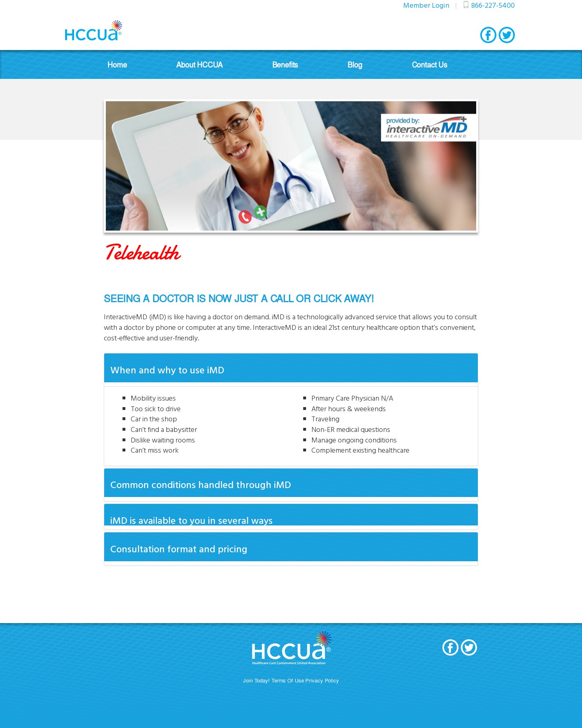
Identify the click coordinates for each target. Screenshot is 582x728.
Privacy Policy (322, 680)
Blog (355, 64)
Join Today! (256, 680)
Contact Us (430, 64)
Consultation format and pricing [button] (179, 549)
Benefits (285, 64)
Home (117, 64)
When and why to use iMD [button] (167, 370)
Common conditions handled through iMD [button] (201, 484)
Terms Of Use (288, 680)
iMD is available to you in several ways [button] (191, 520)
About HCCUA (199, 64)
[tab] (291, 368)
